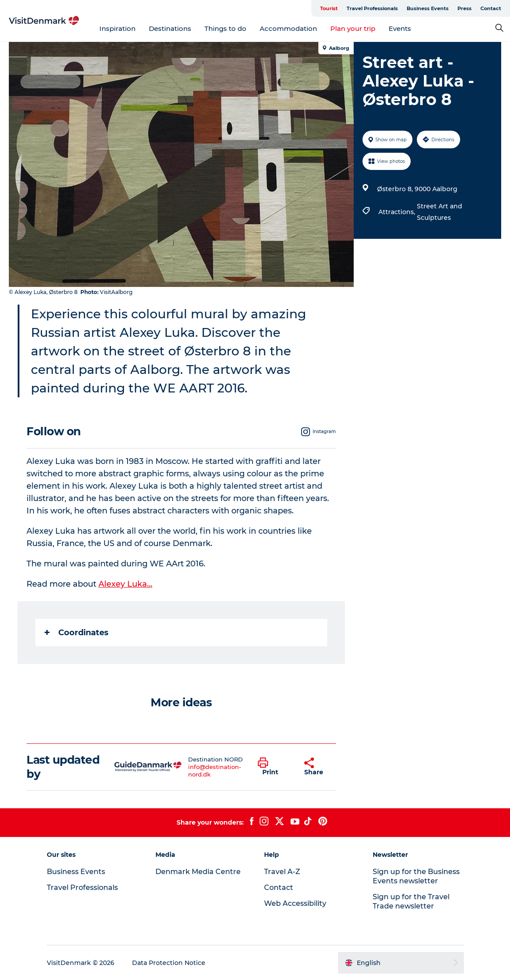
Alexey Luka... (125, 584)
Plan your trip (353, 28)
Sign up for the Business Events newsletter (416, 876)
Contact (491, 8)
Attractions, (398, 212)
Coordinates (77, 633)
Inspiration (117, 28)
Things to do (225, 28)
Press (465, 8)
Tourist (329, 8)
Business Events (428, 8)
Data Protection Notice (169, 963)
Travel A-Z (282, 872)
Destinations (170, 28)
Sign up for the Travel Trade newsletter (411, 901)
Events (400, 28)
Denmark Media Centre (198, 872)
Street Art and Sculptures (440, 212)
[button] (275, 767)
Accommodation (288, 28)
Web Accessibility (295, 903)
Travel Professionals (372, 8)
